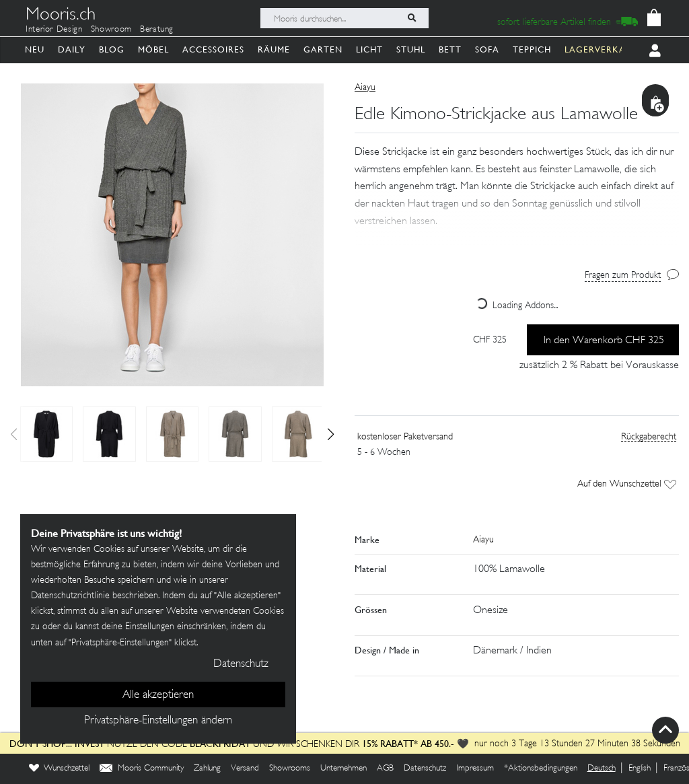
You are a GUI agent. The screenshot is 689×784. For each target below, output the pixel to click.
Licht (369, 49)
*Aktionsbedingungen (541, 769)
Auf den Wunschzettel (627, 484)
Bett (450, 49)
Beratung (157, 30)
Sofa (487, 49)
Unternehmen (343, 769)
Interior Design (54, 30)
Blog (112, 49)
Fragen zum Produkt (623, 276)
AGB (385, 769)
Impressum (475, 769)
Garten (323, 49)
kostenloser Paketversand (405, 437)
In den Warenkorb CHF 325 (604, 341)
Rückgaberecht (649, 437)
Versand (245, 769)
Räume (274, 49)
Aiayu (365, 88)
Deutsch (602, 769)
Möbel (153, 49)
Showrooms (290, 769)
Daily (72, 49)
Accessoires (213, 49)
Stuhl (411, 49)
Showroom (111, 30)
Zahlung (207, 769)
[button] (331, 434)
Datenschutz (425, 769)
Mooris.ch (61, 16)
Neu (35, 49)
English (640, 769)
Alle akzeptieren (158, 695)
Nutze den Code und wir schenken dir (184, 745)
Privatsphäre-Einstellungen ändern (158, 721)
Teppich (532, 49)
